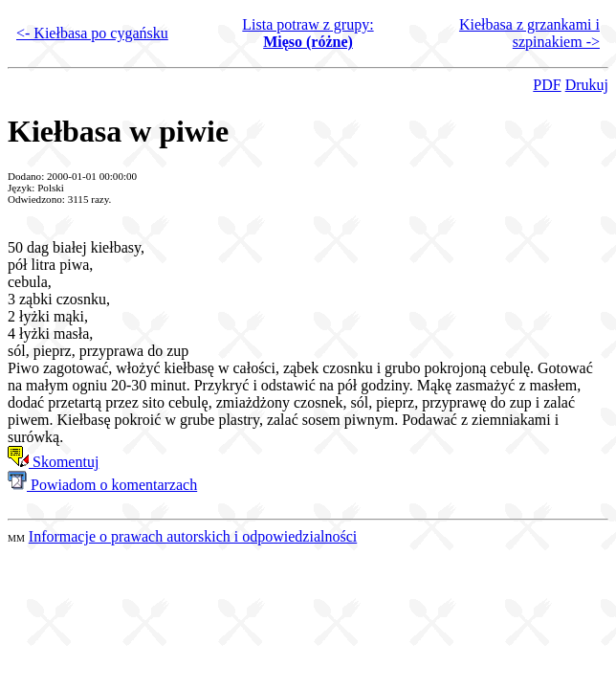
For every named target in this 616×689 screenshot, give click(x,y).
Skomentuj (53, 462)
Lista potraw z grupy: (308, 33)
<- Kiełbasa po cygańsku (92, 33)
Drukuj (587, 85)
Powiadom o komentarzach (102, 485)
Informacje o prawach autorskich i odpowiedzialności (193, 536)
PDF (547, 85)
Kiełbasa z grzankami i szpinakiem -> (529, 33)
